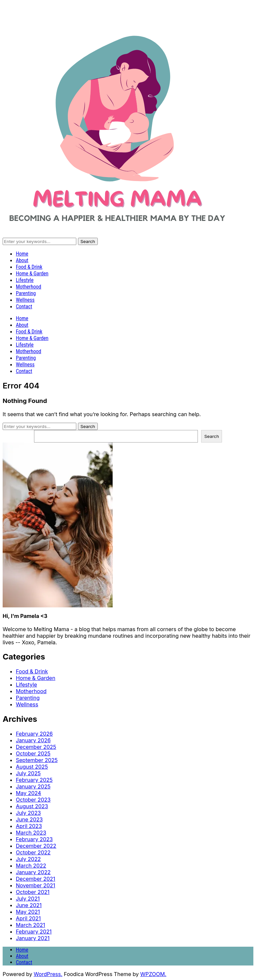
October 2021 (33, 892)
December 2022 (36, 846)
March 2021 (30, 925)
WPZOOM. (153, 974)
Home (22, 254)
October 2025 (33, 753)
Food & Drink (29, 267)
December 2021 (36, 879)
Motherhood (29, 287)
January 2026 (33, 740)
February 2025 (34, 780)
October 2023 (33, 800)
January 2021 (33, 938)
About (22, 260)
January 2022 (33, 872)
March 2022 (31, 866)
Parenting (26, 293)
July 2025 (28, 773)
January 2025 (33, 786)
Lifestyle (25, 280)
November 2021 (36, 885)
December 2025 (36, 747)
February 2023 (34, 839)
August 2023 (32, 806)
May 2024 (28, 793)
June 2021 (29, 905)
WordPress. (48, 974)
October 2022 (33, 852)
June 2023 (29, 819)
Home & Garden (32, 274)
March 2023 (31, 833)
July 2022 (28, 859)
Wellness (25, 300)
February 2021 (34, 932)
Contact (24, 306)
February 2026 (34, 734)
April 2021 (28, 918)
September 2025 (37, 760)
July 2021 (28, 899)
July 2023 (28, 813)
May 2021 (28, 912)
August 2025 (32, 767)
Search (212, 436)
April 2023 (29, 826)
